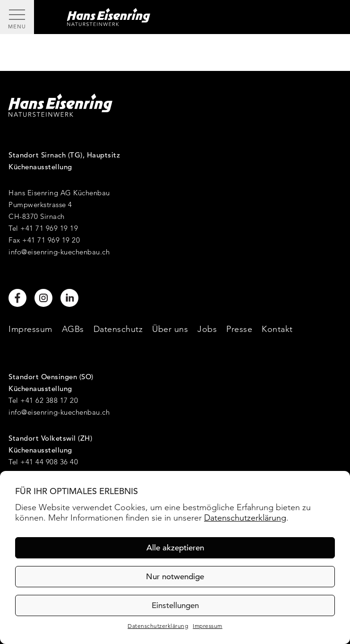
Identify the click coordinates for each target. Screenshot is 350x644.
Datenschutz (118, 329)
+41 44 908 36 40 (49, 462)
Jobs (207, 329)
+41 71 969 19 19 (49, 228)
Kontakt (277, 329)
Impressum (208, 626)
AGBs (73, 329)
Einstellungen (175, 605)
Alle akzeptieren (175, 548)
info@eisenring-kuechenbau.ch (59, 252)
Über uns (170, 329)
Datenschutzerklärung (245, 518)
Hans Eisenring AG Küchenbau (59, 193)
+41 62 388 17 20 (49, 400)
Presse (239, 329)
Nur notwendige (175, 577)
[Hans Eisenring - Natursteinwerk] (192, 17)
